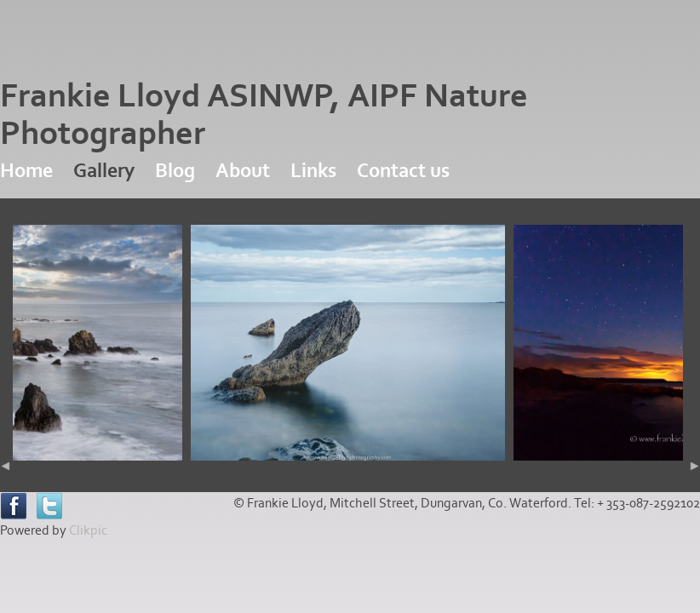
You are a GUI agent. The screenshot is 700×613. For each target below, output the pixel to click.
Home (26, 171)
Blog (175, 171)
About (243, 171)
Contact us (403, 171)
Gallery (104, 171)
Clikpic (88, 530)
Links (313, 171)
